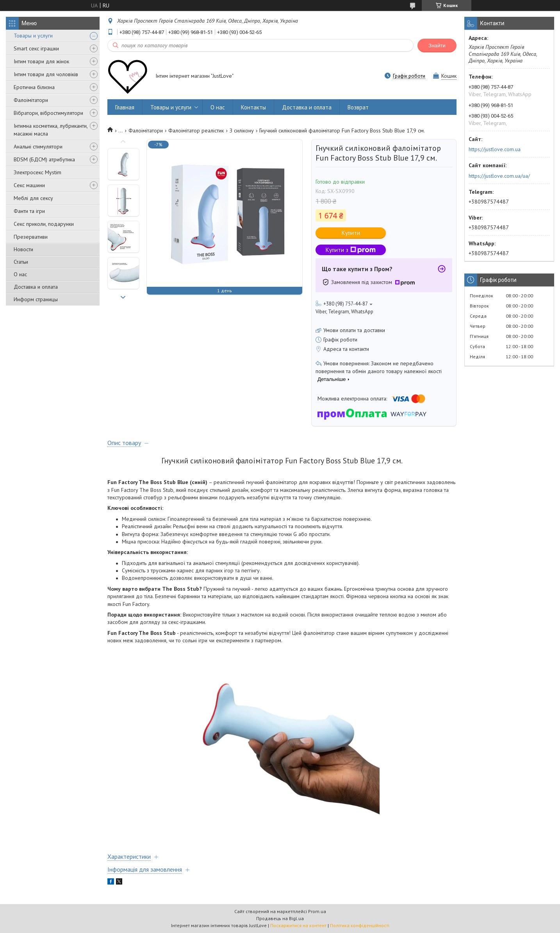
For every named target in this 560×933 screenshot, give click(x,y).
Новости (23, 249)
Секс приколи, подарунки (44, 224)
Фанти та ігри (29, 211)
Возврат (358, 107)
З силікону (242, 130)
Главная (125, 107)
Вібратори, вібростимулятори (48, 113)
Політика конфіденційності (360, 925)
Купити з (351, 250)
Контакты (253, 107)
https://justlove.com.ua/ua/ (499, 176)
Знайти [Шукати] (437, 46)
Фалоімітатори (31, 100)
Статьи (21, 262)
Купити (351, 233)
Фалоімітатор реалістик (196, 130)
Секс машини (29, 185)
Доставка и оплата (36, 287)
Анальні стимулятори (38, 147)
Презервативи (31, 237)
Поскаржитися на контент (298, 925)
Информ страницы (36, 299)
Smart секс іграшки (36, 48)
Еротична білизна (34, 87)
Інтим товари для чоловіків (46, 74)
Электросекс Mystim (37, 172)
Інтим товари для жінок (41, 61)
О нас (20, 274)
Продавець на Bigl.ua (280, 918)
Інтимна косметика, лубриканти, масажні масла (51, 130)
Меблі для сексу (33, 198)
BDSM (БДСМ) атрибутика (44, 159)
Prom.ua (317, 911)
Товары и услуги (33, 36)
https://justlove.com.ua (495, 149)
